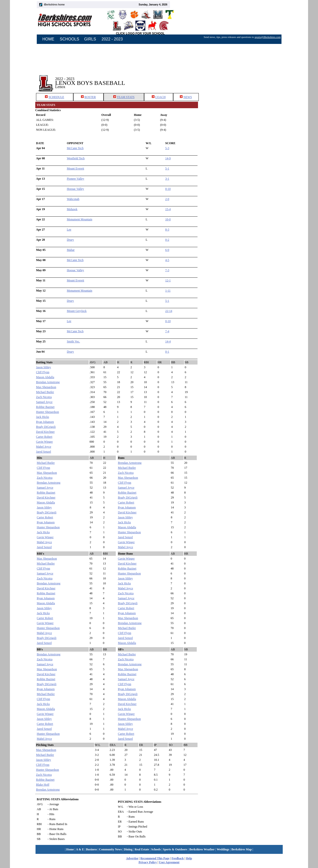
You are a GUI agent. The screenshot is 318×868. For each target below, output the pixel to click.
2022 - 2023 (112, 39)
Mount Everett (76, 168)
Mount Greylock (77, 311)
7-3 (167, 270)
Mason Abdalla (45, 377)
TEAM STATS (126, 97)
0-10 (168, 189)
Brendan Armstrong (48, 382)
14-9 (168, 158)
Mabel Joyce (44, 447)
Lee (69, 230)
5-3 (167, 148)
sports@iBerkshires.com (268, 37)
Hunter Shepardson (47, 412)
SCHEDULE (56, 97)
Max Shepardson (46, 387)
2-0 (167, 199)
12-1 (168, 280)
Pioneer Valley (76, 179)
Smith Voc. (73, 341)
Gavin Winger (44, 442)
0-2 (167, 240)
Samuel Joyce (44, 402)
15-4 (168, 209)
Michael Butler (45, 392)
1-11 (168, 291)
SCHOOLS (70, 39)
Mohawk (72, 209)
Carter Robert (44, 437)
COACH (160, 97)
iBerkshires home (54, 5)
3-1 (167, 179)
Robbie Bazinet (45, 407)
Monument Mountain (79, 219)
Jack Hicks (42, 417)
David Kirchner (45, 432)
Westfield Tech (76, 158)
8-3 (167, 230)
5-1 (167, 168)
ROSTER (90, 97)
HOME (48, 39)
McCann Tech (75, 148)
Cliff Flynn (43, 372)
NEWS (188, 97)
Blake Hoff (43, 785)
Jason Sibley (43, 367)
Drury (70, 240)
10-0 (168, 219)
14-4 (168, 341)
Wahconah (73, 199)
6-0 (167, 250)
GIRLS (90, 39)
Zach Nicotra (44, 397)
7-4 (167, 331)
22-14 (169, 311)
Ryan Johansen (45, 422)
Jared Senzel (43, 452)
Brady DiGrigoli (46, 427)
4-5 (167, 260)
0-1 (167, 352)
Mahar (71, 250)
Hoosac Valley (75, 189)
